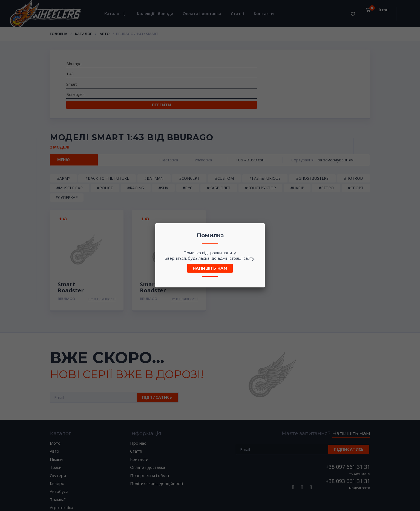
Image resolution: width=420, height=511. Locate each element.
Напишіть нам (210, 268)
